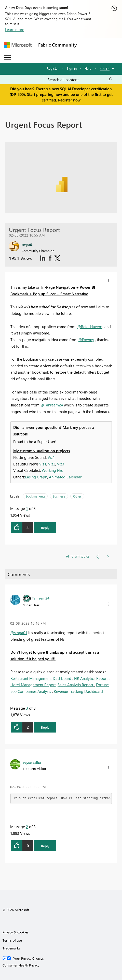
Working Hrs (52, 470)
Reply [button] (45, 528)
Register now (69, 100)
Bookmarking (35, 496)
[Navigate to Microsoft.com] (18, 45)
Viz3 (61, 464)
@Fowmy (86, 340)
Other (77, 496)
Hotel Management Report (33, 685)
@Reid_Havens (90, 327)
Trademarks (11, 948)
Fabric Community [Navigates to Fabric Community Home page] (57, 45)
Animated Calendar (65, 477)
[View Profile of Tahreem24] (41, 598)
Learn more (15, 30)
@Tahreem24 (52, 405)
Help (88, 68)
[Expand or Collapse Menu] (7, 57)
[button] (108, 281)
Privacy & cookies (16, 932)
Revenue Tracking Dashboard (78, 691)
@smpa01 (19, 633)
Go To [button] (105, 69)
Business (59, 496)
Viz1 (51, 457)
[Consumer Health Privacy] (61, 965)
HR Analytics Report (90, 678)
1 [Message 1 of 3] (27, 508)
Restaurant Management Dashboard (41, 678)
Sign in (72, 68)
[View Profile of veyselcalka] (32, 762)
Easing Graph (36, 477)
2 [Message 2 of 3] (27, 827)
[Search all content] (80, 80)
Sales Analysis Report (76, 685)
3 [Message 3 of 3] (27, 708)
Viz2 (52, 464)
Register (53, 68)
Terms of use (12, 940)
